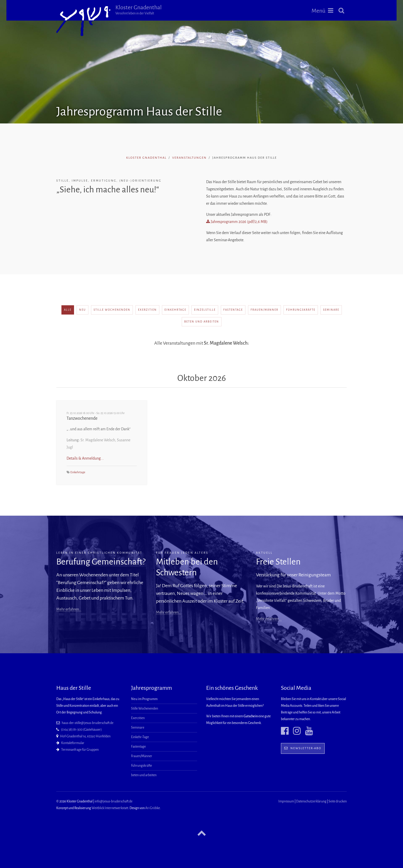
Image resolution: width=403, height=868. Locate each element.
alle (68, 310)
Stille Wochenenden (112, 310)
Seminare (331, 310)
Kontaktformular (73, 743)
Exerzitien (147, 310)
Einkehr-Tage (140, 737)
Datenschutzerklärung (311, 801)
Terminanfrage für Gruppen (80, 750)
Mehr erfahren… (69, 609)
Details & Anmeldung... (85, 458)
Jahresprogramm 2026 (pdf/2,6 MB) (237, 222)
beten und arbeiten (202, 322)
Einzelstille (205, 310)
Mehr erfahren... (269, 619)
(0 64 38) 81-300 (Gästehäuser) (81, 730)
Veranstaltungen (189, 158)
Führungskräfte (301, 310)
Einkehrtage (175, 310)
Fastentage (233, 310)
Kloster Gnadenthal (139, 10)
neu (83, 310)
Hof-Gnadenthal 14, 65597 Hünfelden (85, 736)
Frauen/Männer (264, 310)
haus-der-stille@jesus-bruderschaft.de (88, 723)
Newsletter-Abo (303, 748)
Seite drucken (338, 801)
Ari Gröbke (153, 808)
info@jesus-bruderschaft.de (113, 801)
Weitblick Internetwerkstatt (110, 808)
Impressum (286, 801)
